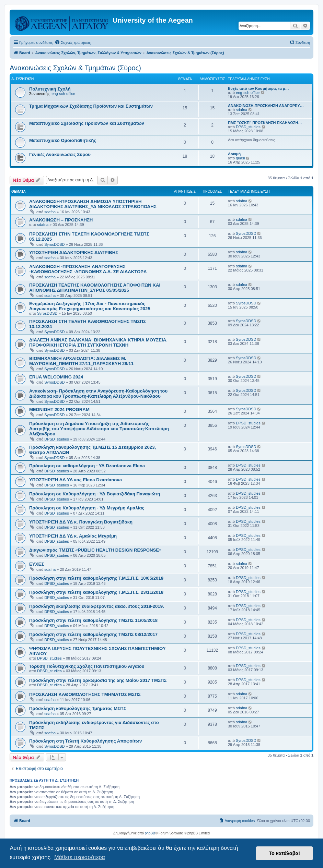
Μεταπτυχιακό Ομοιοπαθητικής (63, 140)
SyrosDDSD (54, 244)
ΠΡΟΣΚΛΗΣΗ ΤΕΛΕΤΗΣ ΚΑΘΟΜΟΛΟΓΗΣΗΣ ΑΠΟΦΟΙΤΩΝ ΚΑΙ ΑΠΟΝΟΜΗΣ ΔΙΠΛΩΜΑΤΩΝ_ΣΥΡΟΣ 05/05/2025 (95, 288)
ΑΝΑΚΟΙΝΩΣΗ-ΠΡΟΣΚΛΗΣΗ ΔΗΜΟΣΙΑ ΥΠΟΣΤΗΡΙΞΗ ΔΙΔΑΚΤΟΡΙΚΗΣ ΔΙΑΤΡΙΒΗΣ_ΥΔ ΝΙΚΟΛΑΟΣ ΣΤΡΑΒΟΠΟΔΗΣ (93, 204)
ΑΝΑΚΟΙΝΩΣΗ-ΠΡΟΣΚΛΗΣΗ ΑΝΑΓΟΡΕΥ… (266, 106)
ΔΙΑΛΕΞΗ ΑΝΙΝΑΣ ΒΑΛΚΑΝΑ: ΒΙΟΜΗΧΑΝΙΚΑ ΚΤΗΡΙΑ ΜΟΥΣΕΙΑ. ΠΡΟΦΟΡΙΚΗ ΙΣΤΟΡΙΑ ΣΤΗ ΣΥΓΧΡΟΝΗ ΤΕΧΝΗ (98, 342)
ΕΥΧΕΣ (37, 564)
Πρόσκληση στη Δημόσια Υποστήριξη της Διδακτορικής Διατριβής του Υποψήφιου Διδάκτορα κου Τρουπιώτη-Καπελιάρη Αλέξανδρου (99, 429)
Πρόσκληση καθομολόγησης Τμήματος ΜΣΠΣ (78, 708)
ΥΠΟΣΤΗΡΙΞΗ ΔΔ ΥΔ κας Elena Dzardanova (76, 480)
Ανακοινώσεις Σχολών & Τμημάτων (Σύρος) (75, 68)
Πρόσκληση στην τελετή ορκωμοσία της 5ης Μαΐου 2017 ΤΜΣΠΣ (98, 680)
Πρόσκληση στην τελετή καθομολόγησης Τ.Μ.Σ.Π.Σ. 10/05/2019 (96, 578)
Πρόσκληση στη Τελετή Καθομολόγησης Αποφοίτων (85, 741)
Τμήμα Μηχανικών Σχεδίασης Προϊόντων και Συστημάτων (91, 106)
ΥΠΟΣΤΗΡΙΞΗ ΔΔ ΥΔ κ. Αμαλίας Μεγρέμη (73, 536)
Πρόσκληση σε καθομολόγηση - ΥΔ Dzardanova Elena (87, 466)
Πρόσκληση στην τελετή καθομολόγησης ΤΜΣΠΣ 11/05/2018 (93, 620)
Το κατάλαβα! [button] (284, 853)
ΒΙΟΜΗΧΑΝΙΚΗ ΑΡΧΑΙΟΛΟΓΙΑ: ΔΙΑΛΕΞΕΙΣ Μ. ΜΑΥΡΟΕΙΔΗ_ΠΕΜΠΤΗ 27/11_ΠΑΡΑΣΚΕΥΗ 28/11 (81, 361)
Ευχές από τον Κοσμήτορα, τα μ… (258, 88)
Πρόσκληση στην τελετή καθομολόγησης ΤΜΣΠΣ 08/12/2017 (93, 634)
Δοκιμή (234, 154)
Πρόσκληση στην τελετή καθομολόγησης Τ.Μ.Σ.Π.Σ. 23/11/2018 (96, 592)
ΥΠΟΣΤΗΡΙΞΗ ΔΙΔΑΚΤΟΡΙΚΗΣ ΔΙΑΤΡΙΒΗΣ (74, 252)
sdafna (241, 110)
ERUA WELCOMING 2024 (56, 377)
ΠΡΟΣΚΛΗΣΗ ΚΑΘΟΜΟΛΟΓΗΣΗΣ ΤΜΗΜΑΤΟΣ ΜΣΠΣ (85, 694)
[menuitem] (73, 43)
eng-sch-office (63, 94)
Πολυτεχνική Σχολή (50, 89)
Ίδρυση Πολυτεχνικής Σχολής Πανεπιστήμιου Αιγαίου (87, 666)
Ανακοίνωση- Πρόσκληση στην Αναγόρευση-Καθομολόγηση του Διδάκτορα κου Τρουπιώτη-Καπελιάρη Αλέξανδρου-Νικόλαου (98, 394)
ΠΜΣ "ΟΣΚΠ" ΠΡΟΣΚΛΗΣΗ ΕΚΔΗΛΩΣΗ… (265, 123)
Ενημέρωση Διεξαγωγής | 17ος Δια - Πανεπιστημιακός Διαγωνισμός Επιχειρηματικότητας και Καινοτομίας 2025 (90, 306)
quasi (240, 158)
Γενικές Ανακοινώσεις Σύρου (60, 154)
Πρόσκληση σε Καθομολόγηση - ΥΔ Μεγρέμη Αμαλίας (87, 508)
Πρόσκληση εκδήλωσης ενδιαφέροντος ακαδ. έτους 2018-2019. (97, 606)
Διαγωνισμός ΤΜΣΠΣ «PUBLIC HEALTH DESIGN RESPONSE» (95, 550)
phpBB (150, 833)
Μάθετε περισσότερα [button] (80, 857)
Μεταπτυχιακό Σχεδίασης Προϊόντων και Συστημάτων (87, 123)
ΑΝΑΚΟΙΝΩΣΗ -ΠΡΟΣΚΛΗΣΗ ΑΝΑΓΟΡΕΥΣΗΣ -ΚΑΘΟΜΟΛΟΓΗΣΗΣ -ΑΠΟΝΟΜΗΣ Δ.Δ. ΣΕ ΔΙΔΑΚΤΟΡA (88, 269)
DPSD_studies (248, 127)
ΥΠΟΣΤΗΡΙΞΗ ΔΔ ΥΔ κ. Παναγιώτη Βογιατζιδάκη (81, 522)
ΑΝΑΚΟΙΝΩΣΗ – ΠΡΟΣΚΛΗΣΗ (61, 220)
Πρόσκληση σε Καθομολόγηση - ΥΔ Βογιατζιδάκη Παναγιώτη (95, 494)
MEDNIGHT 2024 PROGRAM (59, 409)
